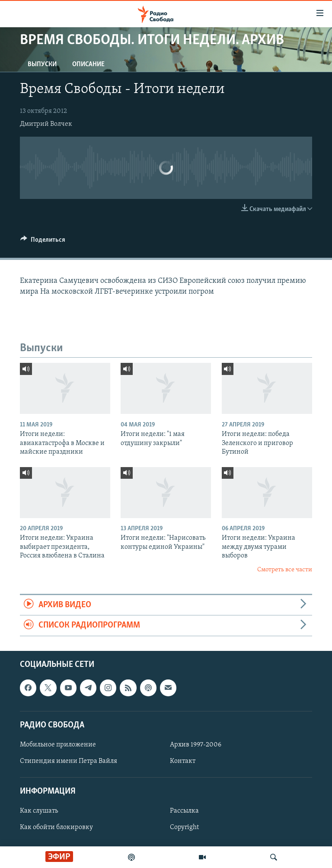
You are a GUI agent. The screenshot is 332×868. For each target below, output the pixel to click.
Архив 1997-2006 (196, 745)
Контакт (183, 761)
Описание (88, 64)
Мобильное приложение (58, 745)
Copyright (184, 827)
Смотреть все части (285, 570)
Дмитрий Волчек (46, 124)
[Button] (43, 242)
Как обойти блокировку (56, 827)
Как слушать (39, 811)
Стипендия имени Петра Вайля (69, 761)
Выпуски (42, 64)
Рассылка (184, 811)
